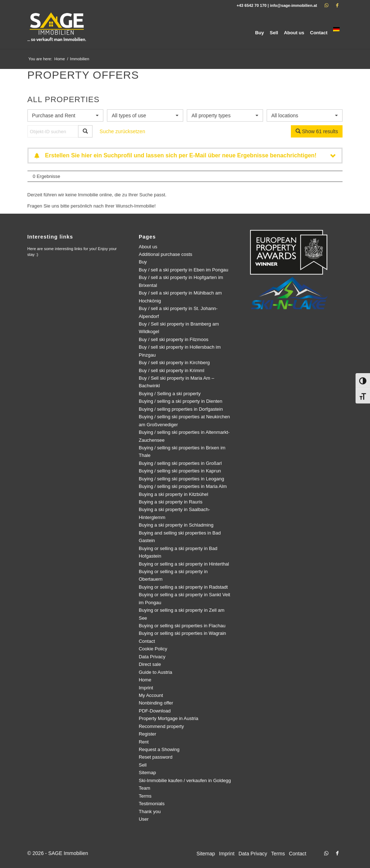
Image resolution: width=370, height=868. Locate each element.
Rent (144, 742)
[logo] (57, 30)
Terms (145, 796)
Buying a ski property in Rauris (171, 502)
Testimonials (152, 804)
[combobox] (66, 115)
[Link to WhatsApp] (326, 5)
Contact (147, 641)
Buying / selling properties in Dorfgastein (181, 409)
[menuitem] (260, 30)
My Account (151, 695)
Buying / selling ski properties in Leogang (181, 479)
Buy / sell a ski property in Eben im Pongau (184, 270)
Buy (143, 262)
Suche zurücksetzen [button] (122, 131)
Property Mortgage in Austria (169, 718)
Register (147, 734)
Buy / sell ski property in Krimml (171, 370)
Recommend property (161, 726)
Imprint (146, 688)
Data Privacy (152, 657)
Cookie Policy (153, 649)
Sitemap (147, 773)
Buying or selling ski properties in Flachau (182, 626)
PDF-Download (155, 711)
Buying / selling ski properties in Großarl (180, 463)
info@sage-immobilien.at (294, 5)
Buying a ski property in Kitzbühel (173, 494)
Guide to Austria (156, 672)
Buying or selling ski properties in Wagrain (182, 633)
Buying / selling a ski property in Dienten (180, 401)
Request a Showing (159, 749)
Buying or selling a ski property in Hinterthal (184, 564)
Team (145, 788)
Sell (143, 765)
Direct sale (150, 664)
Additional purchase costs (165, 254)
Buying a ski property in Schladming (176, 525)
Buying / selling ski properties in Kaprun (180, 471)
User (144, 819)
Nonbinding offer (156, 703)
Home (145, 680)
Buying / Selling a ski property (170, 394)
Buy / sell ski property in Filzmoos (174, 339)
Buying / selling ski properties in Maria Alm (183, 486)
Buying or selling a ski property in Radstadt (183, 587)
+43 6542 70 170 (252, 5)
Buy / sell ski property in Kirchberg (174, 363)
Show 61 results (317, 131)
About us (148, 247)
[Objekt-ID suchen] (53, 131)
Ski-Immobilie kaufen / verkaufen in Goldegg (185, 780)
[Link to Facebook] (337, 5)
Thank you (150, 812)
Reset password (156, 757)
